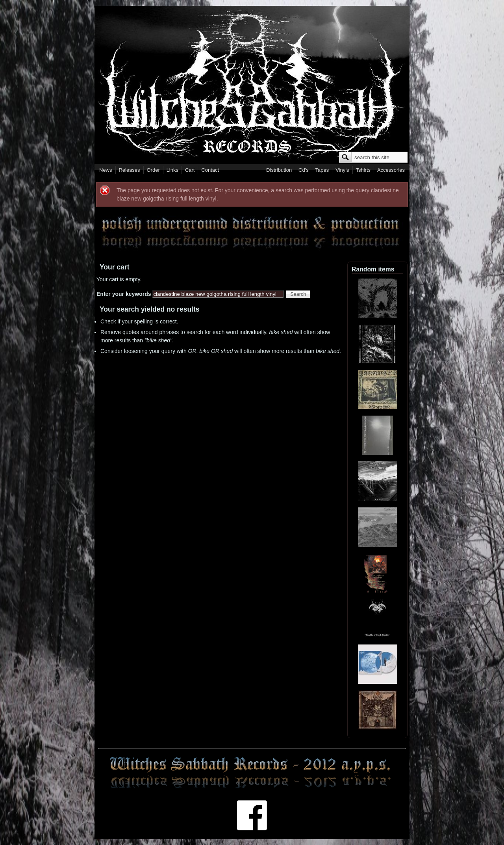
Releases (129, 170)
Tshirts (363, 170)
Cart (190, 170)
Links (172, 170)
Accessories (391, 170)
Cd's (304, 170)
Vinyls (342, 170)
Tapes (322, 170)
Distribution (279, 170)
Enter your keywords (124, 294)
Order (153, 170)
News (106, 170)
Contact (210, 170)
